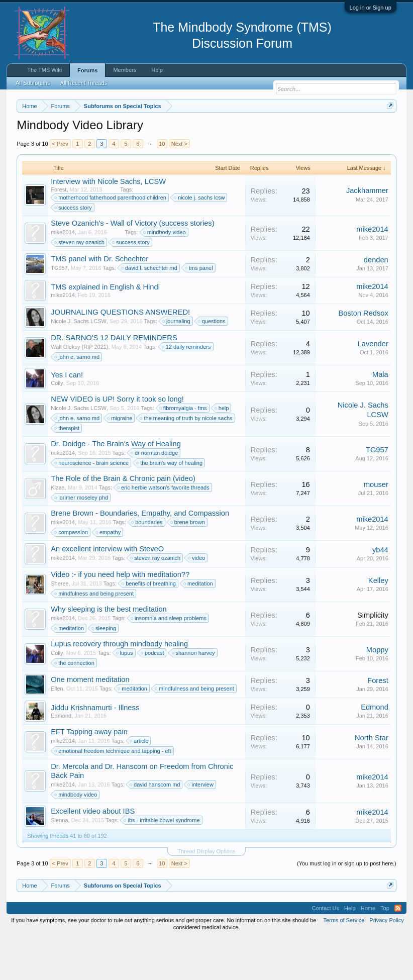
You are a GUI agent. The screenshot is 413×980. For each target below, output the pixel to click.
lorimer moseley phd (82, 539)
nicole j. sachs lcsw (200, 239)
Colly (57, 425)
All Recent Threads (84, 83)
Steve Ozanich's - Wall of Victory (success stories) (132, 265)
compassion (72, 574)
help (222, 450)
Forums (87, 70)
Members (125, 70)
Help (157, 70)
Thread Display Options (207, 893)
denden (376, 301)
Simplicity (373, 656)
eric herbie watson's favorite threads (164, 529)
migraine (120, 460)
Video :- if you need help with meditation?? (120, 616)
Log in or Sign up (371, 8)
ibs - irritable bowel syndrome (162, 862)
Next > (179, 185)
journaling (177, 363)
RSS (398, 950)
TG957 (59, 310)
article (139, 782)
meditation (199, 625)
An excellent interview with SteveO (107, 591)
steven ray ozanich (80, 284)
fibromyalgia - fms (184, 450)
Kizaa (58, 529)
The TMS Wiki (44, 70)
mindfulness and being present (94, 635)
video (197, 600)
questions (212, 363)
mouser (376, 526)
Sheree (60, 625)
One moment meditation (90, 721)
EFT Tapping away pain (89, 773)
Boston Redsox (363, 354)
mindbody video (165, 274)
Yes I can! (67, 417)
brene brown (188, 564)
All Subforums (33, 83)
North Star (372, 779)
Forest (59, 231)
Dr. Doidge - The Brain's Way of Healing (116, 485)
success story (74, 249)
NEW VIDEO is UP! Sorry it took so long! (117, 441)
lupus (125, 695)
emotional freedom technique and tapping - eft (113, 793)
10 (162, 185)
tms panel (199, 310)
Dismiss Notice (388, 129)
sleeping (104, 670)
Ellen (57, 730)
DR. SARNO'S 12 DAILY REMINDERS (114, 379)
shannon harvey (194, 695)
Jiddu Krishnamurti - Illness (95, 749)
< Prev (60, 185)
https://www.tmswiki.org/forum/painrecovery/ (127, 141)
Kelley (378, 622)
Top (385, 950)
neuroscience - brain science (92, 505)
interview (201, 826)
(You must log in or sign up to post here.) (347, 905)
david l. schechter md (150, 310)
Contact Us (326, 950)
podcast (153, 695)
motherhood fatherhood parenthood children (111, 239)
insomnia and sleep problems (169, 660)
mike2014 (63, 274)
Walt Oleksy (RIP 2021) (79, 388)
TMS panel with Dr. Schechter (99, 301)
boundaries (147, 564)
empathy (109, 574)
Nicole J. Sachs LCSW (79, 363)
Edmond (61, 757)
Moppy (377, 691)
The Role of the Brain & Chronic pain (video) (123, 520)
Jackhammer (367, 232)
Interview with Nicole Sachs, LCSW (108, 223)
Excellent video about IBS (93, 853)
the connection (75, 705)
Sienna (59, 862)
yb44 (380, 591)
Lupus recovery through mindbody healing (119, 685)
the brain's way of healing (170, 505)
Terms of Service (344, 962)
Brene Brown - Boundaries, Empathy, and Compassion (140, 555)
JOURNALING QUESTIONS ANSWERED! (120, 354)
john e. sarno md (77, 399)
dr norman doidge (155, 495)
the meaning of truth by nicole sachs (186, 460)
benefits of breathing (149, 625)
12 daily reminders (187, 388)
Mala (380, 416)
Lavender (373, 385)
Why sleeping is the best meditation (109, 651)
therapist (67, 470)
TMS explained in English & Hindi (105, 329)
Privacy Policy (386, 962)
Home (368, 950)
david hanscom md (155, 826)
